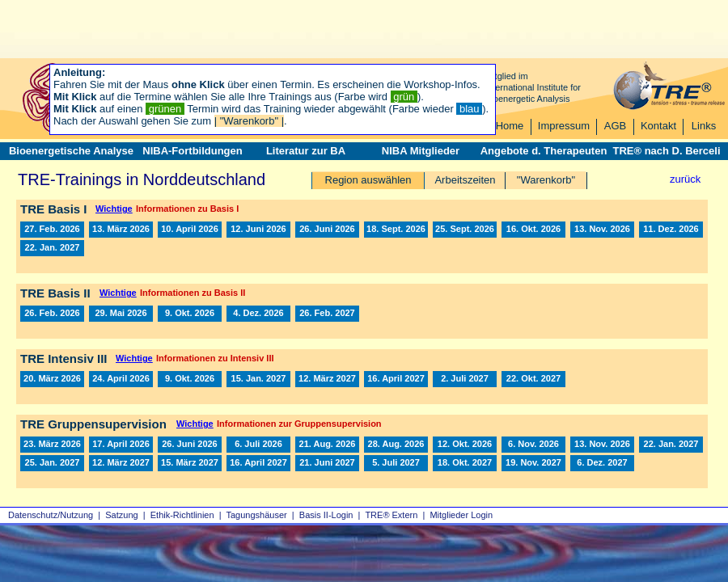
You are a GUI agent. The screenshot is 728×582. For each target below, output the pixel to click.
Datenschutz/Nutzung (51, 515)
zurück (685, 179)
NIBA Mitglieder (421, 151)
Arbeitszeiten (465, 180)
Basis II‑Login (326, 515)
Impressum (564, 126)
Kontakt (658, 126)
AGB (615, 126)
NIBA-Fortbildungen (192, 151)
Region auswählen (368, 180)
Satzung (121, 515)
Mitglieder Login (461, 515)
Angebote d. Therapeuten (544, 151)
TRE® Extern (391, 515)
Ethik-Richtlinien (182, 515)
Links (704, 126)
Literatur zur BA (306, 151)
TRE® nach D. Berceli (666, 151)
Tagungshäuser (257, 515)
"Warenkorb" (546, 180)
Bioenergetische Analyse (71, 151)
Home (510, 126)
